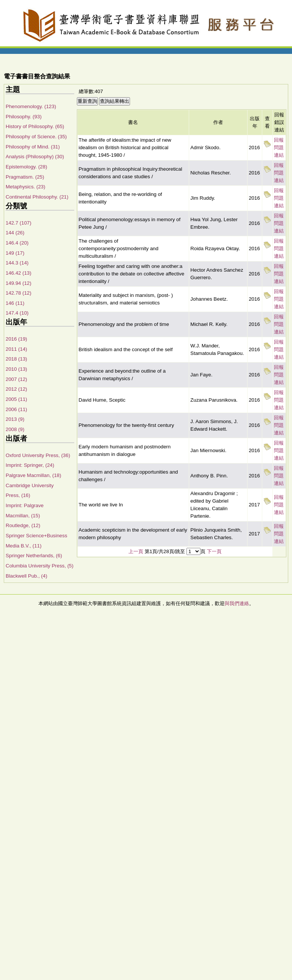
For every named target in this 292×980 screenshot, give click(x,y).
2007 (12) (16, 379)
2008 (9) (15, 429)
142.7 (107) (18, 223)
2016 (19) (16, 339)
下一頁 (214, 551)
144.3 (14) (17, 263)
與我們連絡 (237, 603)
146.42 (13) (18, 273)
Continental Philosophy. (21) (37, 197)
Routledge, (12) (23, 525)
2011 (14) (16, 349)
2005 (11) (16, 399)
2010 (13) (16, 369)
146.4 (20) (17, 243)
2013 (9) (15, 419)
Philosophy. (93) (24, 117)
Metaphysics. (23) (25, 187)
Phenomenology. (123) (31, 106)
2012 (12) (16, 389)
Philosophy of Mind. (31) (33, 147)
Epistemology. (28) (26, 167)
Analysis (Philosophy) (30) (35, 157)
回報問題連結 (279, 148)
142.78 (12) (18, 293)
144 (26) (15, 233)
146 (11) (15, 303)
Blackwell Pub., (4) (26, 576)
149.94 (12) (18, 283)
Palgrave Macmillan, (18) (33, 475)
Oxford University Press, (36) (38, 455)
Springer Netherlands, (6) (34, 556)
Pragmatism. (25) (25, 177)
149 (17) (15, 253)
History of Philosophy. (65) (35, 126)
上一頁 (136, 551)
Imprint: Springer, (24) (30, 465)
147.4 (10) (17, 313)
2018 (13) (16, 359)
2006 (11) (16, 409)
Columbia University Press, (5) (40, 566)
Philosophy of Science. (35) (36, 137)
